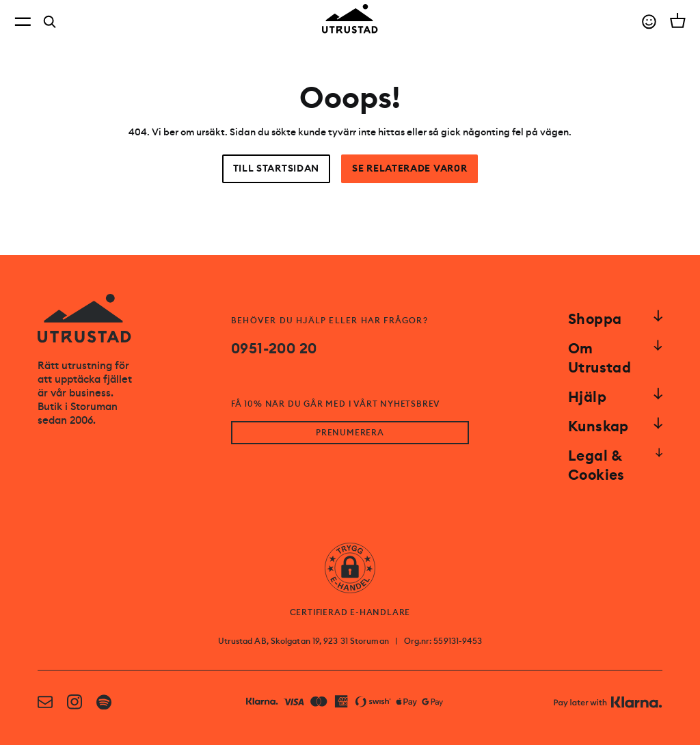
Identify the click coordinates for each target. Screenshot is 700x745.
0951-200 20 (274, 349)
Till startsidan (277, 168)
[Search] (50, 22)
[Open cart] (678, 21)
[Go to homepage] (350, 19)
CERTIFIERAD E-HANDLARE (350, 612)
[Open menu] (23, 22)
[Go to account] (649, 22)
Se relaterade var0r (409, 168)
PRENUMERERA (350, 433)
